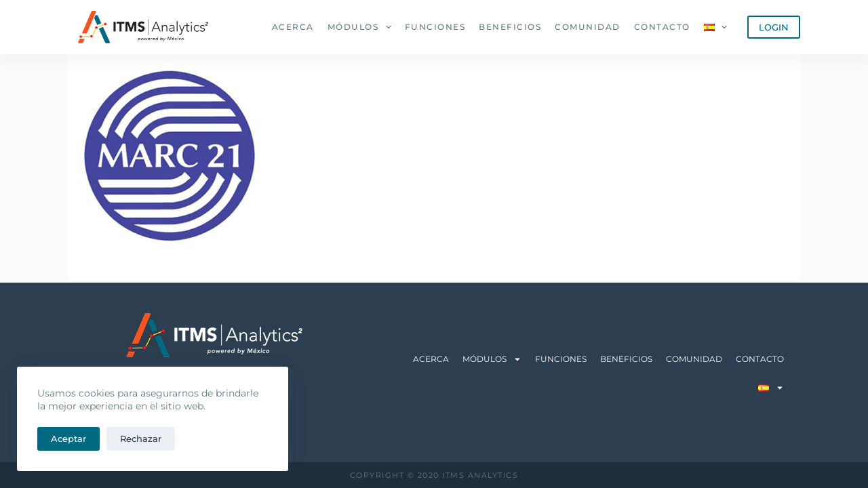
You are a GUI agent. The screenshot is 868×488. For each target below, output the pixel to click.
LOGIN (774, 27)
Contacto (662, 27)
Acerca (293, 27)
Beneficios (510, 27)
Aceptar (68, 439)
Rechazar (141, 439)
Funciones (435, 27)
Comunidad (588, 27)
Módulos (362, 27)
